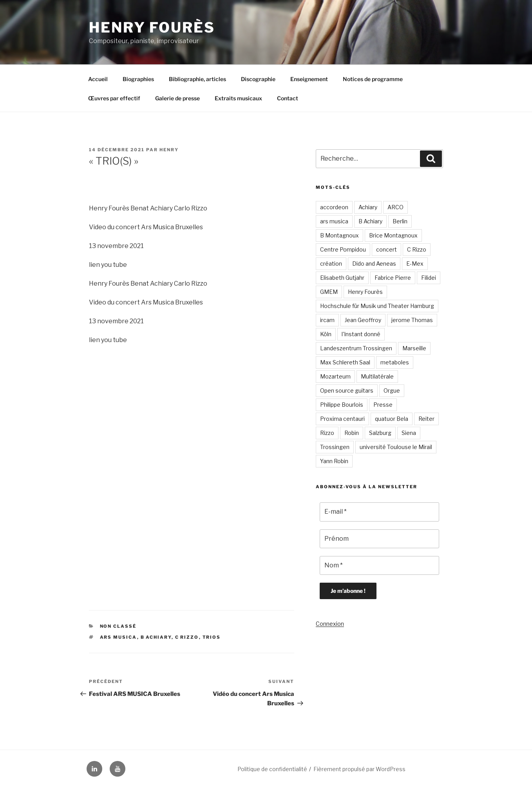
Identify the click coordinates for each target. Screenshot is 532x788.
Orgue (392, 390)
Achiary (368, 207)
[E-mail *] (379, 512)
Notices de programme (373, 79)
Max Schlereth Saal (345, 362)
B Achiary (156, 637)
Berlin (400, 221)
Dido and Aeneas (374, 264)
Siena (409, 433)
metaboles (395, 362)
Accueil (98, 79)
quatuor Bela (392, 419)
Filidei (429, 278)
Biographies (138, 79)
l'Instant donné (361, 334)
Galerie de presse (177, 98)
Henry (169, 150)
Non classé (118, 626)
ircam (327, 320)
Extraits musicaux (238, 98)
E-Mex (415, 264)
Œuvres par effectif (114, 98)
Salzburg (380, 433)
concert (386, 249)
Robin (352, 433)
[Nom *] (379, 565)
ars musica (119, 637)
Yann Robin (334, 461)
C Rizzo (187, 637)
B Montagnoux (339, 235)
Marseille (414, 348)
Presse (383, 405)
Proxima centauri (342, 419)
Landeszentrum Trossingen (356, 348)
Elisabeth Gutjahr (342, 278)
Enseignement (309, 79)
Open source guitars (347, 390)
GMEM (329, 292)
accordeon (334, 207)
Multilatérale (377, 376)
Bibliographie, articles (197, 79)
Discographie (258, 79)
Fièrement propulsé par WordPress (359, 769)
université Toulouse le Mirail (396, 447)
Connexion (330, 624)
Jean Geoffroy (363, 320)
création (331, 264)
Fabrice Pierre (393, 278)
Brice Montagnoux (393, 235)
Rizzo (327, 433)
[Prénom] (379, 539)
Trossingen (335, 447)
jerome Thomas (412, 320)
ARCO (395, 207)
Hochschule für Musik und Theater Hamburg (377, 306)
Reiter (426, 419)
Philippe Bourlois (342, 405)
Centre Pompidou (343, 249)
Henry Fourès (152, 27)
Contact (288, 98)
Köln (326, 334)
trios (212, 637)
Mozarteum (335, 376)
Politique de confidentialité (272, 769)
